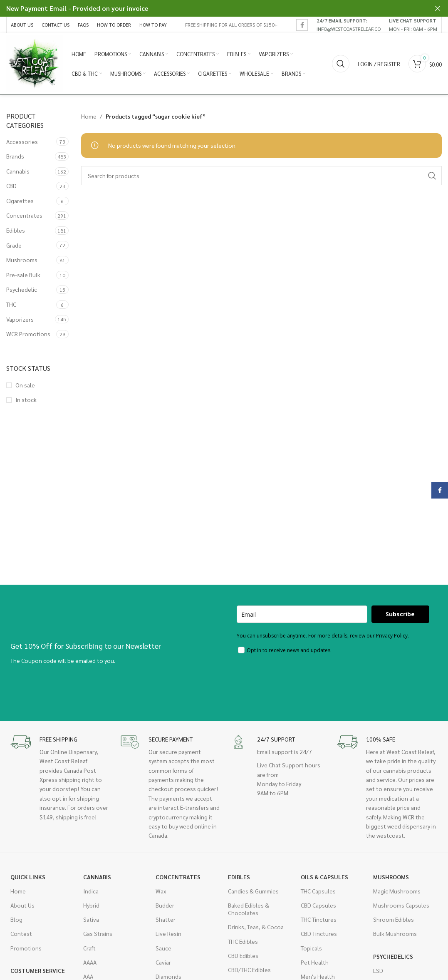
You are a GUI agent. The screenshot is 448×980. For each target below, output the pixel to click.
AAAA (90, 963)
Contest (21, 935)
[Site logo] (35, 64)
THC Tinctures (319, 921)
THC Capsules (318, 892)
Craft (89, 949)
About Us (22, 906)
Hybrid (91, 906)
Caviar (163, 963)
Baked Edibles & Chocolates (249, 910)
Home (89, 117)
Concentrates (24, 217)
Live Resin (168, 935)
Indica (91, 892)
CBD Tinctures (319, 935)
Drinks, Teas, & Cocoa (256, 928)
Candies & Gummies (253, 892)
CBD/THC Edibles (249, 971)
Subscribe (400, 616)
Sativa (91, 921)
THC (11, 305)
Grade (14, 246)
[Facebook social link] (302, 25)
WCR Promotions (28, 335)
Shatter (166, 921)
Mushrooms (22, 261)
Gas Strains (98, 935)
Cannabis (18, 172)
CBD (11, 187)
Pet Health (315, 963)
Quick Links (28, 878)
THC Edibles (243, 943)
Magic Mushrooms (397, 892)
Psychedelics (393, 958)
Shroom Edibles (394, 921)
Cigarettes (20, 202)
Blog (16, 921)
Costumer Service (38, 972)
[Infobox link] (349, 25)
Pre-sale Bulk (23, 276)
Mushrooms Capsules (401, 906)
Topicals (311, 949)
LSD (378, 972)
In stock (26, 401)
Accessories (22, 143)
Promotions (26, 949)
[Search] (341, 65)
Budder (165, 906)
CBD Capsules (318, 906)
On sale (25, 386)
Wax (161, 892)
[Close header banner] (438, 8)
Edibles (16, 231)
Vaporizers (20, 320)
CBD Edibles (243, 957)
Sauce (163, 949)
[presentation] (300, 683)
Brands (15, 157)
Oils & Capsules (324, 878)
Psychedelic (22, 291)
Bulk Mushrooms (395, 935)
